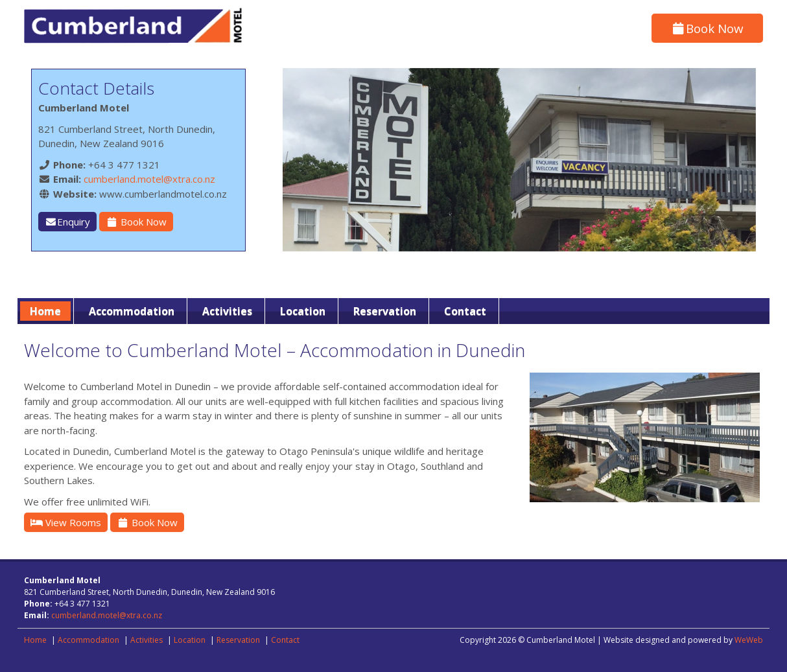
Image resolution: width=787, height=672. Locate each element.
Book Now (707, 28)
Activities (227, 311)
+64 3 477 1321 (124, 165)
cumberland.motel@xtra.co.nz (149, 179)
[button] (744, 159)
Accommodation (132, 311)
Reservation (385, 311)
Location (303, 311)
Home (45, 311)
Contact (465, 311)
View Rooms (66, 522)
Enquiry (67, 222)
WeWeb (749, 640)
